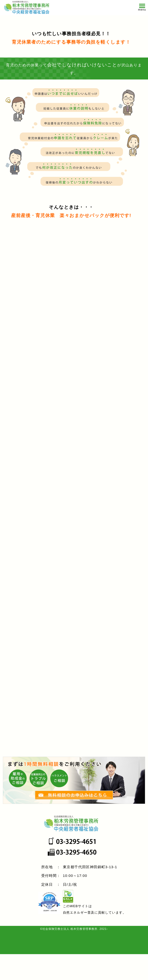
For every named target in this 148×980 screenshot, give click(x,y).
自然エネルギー (75, 938)
